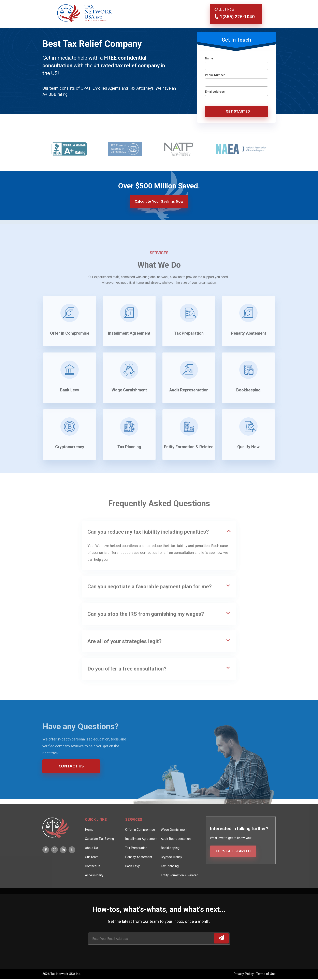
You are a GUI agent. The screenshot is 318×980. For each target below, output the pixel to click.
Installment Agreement (141, 851)
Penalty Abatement (139, 869)
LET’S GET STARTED (233, 863)
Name (209, 58)
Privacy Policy (244, 974)
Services (134, 832)
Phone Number (215, 75)
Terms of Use (266, 974)
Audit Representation (176, 851)
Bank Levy (132, 878)
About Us (91, 860)
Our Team (92, 869)
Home (89, 842)
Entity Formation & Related (180, 888)
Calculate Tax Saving (99, 851)
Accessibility (94, 888)
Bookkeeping (170, 860)
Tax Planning (170, 878)
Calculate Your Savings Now (159, 201)
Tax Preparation (136, 860)
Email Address (215, 92)
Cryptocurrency (171, 869)
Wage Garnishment (174, 842)
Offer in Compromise (140, 842)
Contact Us (71, 766)
